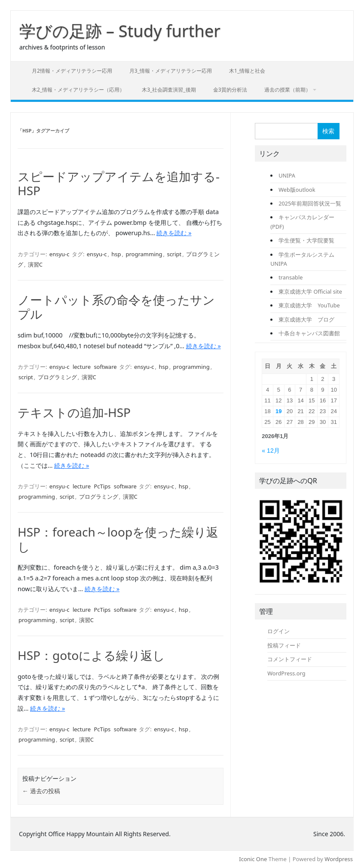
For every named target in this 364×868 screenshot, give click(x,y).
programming (144, 254)
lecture (82, 367)
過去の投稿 (41, 791)
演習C (35, 264)
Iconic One (253, 859)
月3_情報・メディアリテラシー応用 (171, 71)
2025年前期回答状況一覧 (310, 203)
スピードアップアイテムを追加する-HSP (119, 184)
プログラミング (57, 377)
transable (291, 277)
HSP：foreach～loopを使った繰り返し (118, 539)
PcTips (102, 486)
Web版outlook (297, 190)
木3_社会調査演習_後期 (169, 90)
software (105, 367)
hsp (116, 254)
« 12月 (271, 451)
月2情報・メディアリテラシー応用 (72, 71)
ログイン (278, 631)
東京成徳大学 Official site (310, 291)
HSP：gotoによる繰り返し (91, 655)
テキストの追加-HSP (74, 412)
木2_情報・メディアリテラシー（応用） (78, 90)
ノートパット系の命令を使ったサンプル (116, 307)
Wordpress (339, 859)
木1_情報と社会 (247, 71)
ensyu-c (60, 254)
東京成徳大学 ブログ (306, 319)
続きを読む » (174, 233)
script (174, 254)
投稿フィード (284, 645)
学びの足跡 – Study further (120, 31)
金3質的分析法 (230, 90)
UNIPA (287, 175)
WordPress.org (286, 673)
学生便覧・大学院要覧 (306, 240)
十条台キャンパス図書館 (309, 333)
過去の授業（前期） (288, 90)
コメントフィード (290, 659)
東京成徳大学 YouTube (309, 305)
